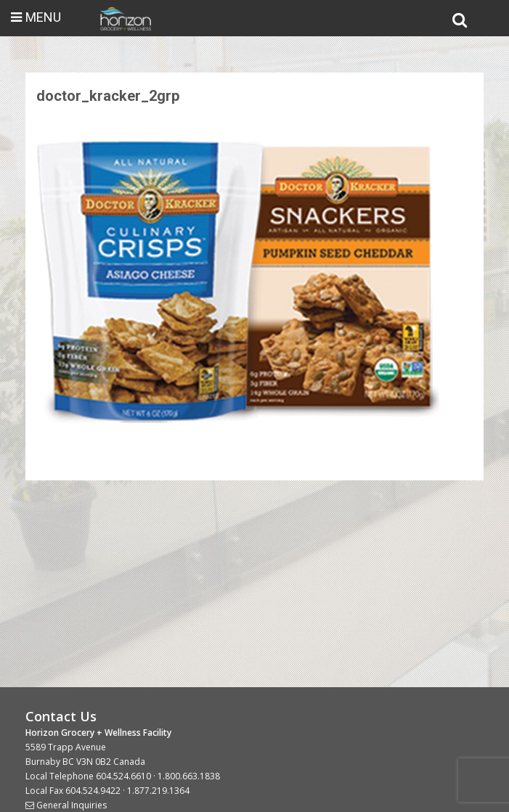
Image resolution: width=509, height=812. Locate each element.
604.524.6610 (123, 776)
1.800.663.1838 (189, 776)
